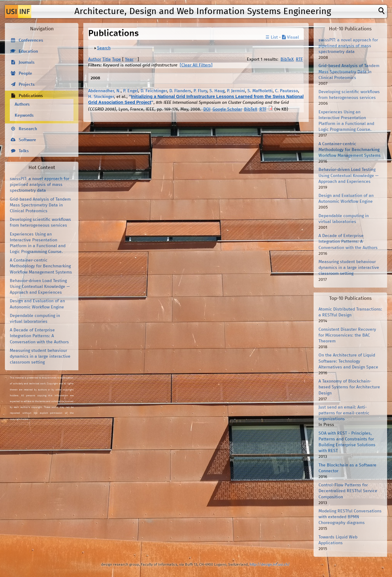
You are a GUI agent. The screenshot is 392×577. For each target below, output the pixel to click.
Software (27, 140)
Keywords (24, 115)
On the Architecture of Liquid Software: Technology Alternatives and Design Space (348, 361)
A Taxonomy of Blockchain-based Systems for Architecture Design (349, 387)
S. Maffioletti (260, 91)
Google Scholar (227, 109)
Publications (31, 96)
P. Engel (131, 91)
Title (107, 59)
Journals (27, 62)
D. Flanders (180, 91)
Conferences (31, 40)
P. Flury (200, 91)
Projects (27, 85)
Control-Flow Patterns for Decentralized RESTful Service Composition (348, 491)
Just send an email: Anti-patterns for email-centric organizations (344, 413)
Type (117, 59)
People (25, 74)
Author (95, 59)
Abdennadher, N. (104, 91)
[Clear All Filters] (196, 65)
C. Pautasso (286, 91)
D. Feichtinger (154, 91)
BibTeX (287, 59)
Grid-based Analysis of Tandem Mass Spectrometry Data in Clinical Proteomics (40, 205)
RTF (299, 59)
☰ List (272, 37)
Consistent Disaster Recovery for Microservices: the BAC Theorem (347, 335)
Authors (22, 104)
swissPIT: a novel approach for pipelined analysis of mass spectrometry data (40, 185)
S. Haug (217, 91)
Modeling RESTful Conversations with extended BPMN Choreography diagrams (350, 517)
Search (104, 48)
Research (28, 129)
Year (129, 59)
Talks (24, 151)
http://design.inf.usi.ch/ (270, 565)
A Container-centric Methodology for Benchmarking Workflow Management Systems (41, 266)
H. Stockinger (101, 97)
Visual (290, 37)
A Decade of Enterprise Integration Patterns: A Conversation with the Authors (39, 336)
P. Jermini (236, 91)
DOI (207, 109)
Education (28, 51)
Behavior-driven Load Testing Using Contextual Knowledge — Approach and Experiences (40, 287)
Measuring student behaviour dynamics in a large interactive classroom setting (40, 356)
